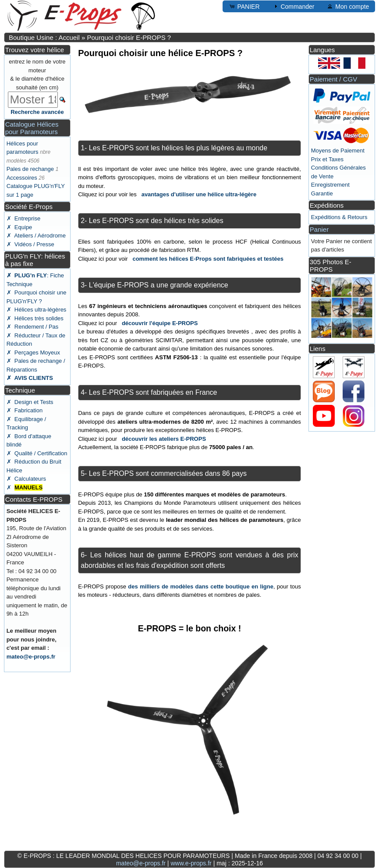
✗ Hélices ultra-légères (37, 310)
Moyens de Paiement (338, 151)
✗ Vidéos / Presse (30, 244)
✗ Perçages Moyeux (33, 353)
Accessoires (22, 178)
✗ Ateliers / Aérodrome (36, 236)
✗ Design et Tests (30, 402)
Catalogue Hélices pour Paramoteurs (32, 128)
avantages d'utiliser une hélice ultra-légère (199, 194)
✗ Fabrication (25, 410)
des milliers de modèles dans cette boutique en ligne (201, 586)
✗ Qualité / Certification (37, 453)
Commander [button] (293, 6)
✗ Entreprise (23, 218)
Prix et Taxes (327, 159)
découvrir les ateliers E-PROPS (164, 439)
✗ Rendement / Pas (33, 327)
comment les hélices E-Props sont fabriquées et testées (208, 259)
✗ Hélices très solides (35, 318)
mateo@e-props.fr (31, 657)
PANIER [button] (244, 6)
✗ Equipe (19, 227)
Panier (319, 229)
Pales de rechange (30, 169)
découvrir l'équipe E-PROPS (160, 323)
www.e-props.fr (191, 863)
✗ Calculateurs (26, 479)
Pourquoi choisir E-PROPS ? (129, 37)
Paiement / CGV (333, 79)
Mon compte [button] (348, 6)
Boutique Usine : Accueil (44, 37)
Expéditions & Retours (339, 217)
